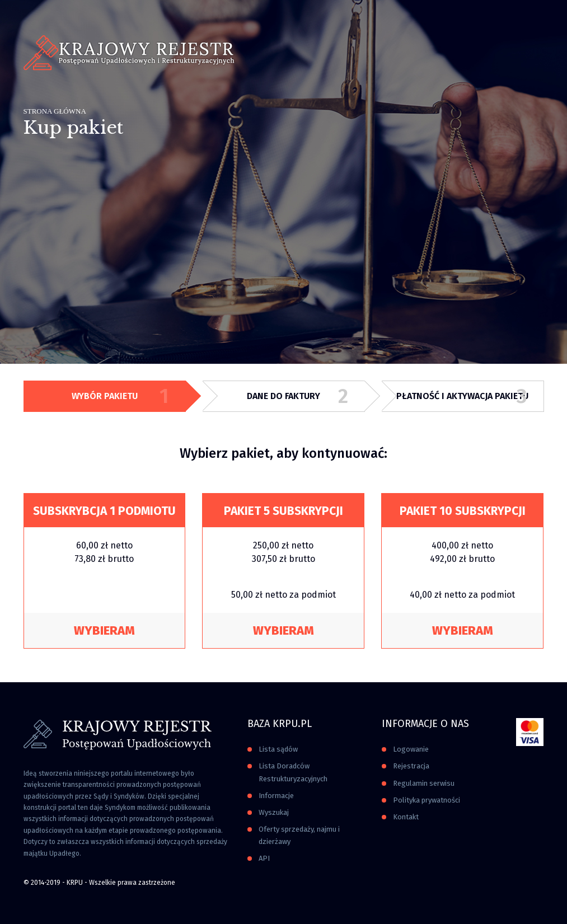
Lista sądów (278, 749)
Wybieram (104, 630)
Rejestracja (411, 766)
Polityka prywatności (427, 800)
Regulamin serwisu (424, 783)
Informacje (276, 796)
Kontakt (406, 817)
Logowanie (411, 749)
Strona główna (55, 111)
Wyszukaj (274, 812)
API (264, 858)
